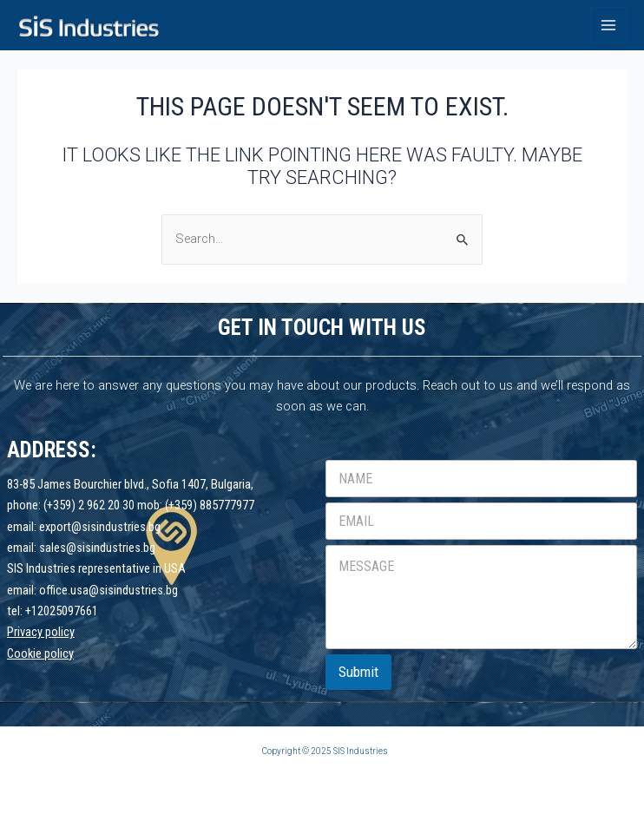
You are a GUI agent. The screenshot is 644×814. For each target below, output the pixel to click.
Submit (358, 672)
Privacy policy (41, 632)
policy (59, 653)
